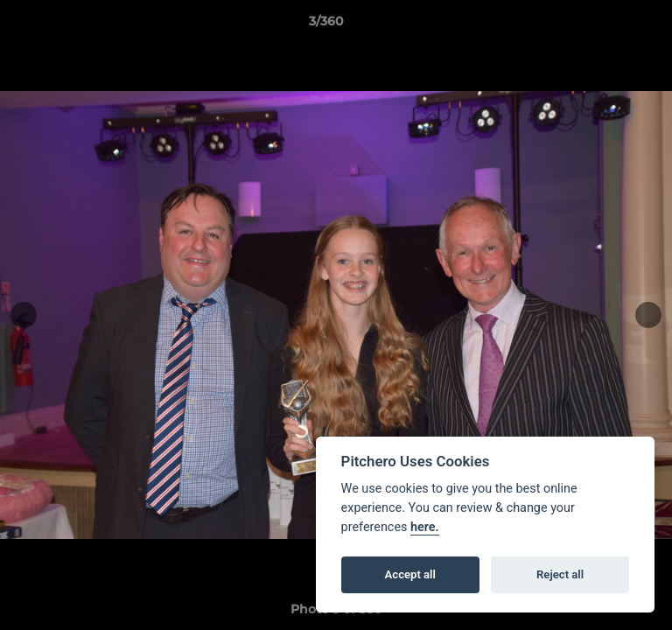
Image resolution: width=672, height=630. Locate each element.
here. (425, 527)
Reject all (560, 574)
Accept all (410, 574)
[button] (609, 25)
